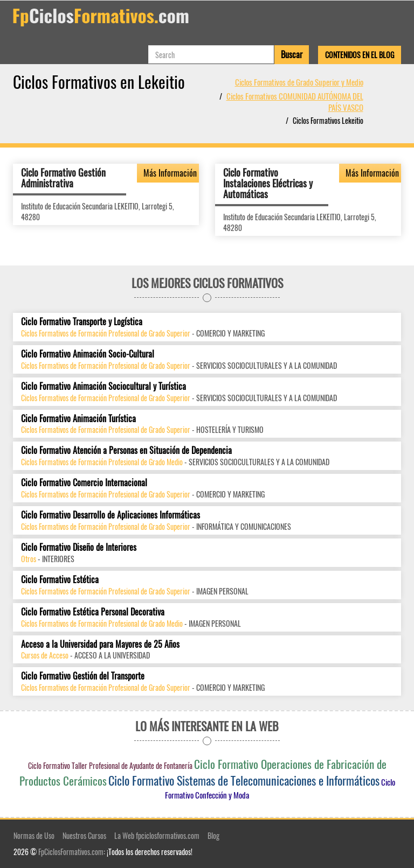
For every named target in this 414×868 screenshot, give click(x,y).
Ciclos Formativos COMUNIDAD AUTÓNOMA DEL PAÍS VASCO (295, 101)
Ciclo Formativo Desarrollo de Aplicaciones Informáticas (111, 515)
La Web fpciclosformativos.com (157, 835)
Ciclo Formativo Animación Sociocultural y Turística (103, 386)
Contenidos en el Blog (360, 55)
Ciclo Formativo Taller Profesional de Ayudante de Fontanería (110, 765)
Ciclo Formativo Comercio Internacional (84, 483)
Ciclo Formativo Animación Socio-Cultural (88, 354)
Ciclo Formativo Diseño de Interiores (79, 547)
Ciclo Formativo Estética (60, 580)
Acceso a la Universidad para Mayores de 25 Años (100, 644)
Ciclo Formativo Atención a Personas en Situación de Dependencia (126, 450)
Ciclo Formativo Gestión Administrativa (63, 178)
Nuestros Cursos (84, 835)
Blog (213, 835)
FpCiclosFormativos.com (71, 852)
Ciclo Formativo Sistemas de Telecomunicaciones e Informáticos (244, 780)
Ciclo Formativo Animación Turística (78, 419)
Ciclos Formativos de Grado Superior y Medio (299, 82)
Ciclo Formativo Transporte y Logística (82, 322)
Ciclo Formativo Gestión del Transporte (83, 676)
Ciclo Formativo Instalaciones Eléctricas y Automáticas (268, 183)
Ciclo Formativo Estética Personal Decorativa (93, 612)
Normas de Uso (34, 835)
